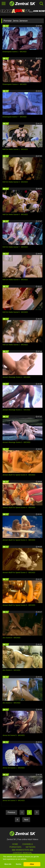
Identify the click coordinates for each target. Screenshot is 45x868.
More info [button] (8, 864)
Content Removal (22, 853)
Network (31, 847)
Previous (11, 812)
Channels (28, 844)
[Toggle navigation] (4, 4)
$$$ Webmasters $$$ (22, 850)
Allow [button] (32, 864)
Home (15, 844)
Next (26, 820)
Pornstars (15, 847)
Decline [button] (19, 864)
